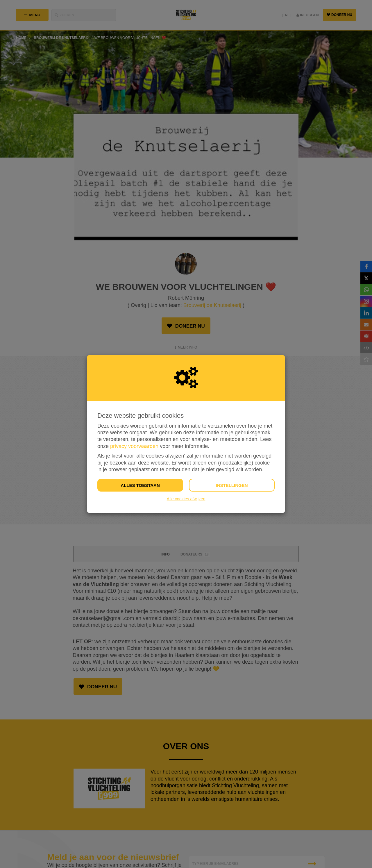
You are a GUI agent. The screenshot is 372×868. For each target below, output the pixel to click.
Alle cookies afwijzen (186, 499)
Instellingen (232, 485)
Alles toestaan (140, 485)
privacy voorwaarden (134, 446)
